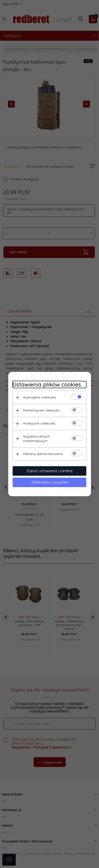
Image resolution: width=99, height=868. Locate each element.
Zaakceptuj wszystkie (50, 482)
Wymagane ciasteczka (39, 397)
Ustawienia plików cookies (47, 385)
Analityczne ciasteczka (39, 423)
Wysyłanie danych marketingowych (36, 439)
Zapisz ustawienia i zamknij (49, 471)
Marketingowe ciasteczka (41, 410)
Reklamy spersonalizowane (43, 454)
